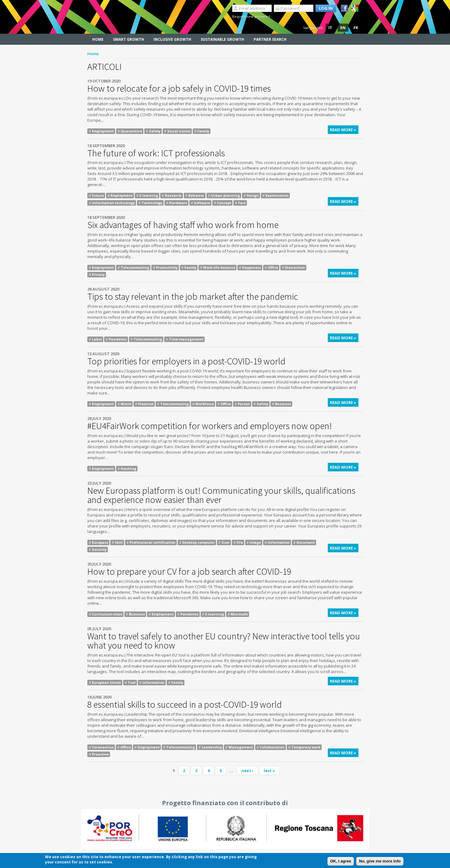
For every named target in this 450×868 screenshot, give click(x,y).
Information (279, 542)
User (226, 542)
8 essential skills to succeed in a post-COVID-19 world (185, 704)
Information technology (113, 203)
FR (356, 28)
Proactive (100, 754)
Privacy (98, 274)
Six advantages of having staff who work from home (183, 225)
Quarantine (131, 131)
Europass (100, 542)
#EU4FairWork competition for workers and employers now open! (210, 426)
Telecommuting (135, 267)
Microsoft (239, 614)
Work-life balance (219, 267)
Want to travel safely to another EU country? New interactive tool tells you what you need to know (224, 641)
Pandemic (118, 339)
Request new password (251, 16)
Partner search (270, 39)
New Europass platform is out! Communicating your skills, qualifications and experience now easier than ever (221, 495)
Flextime (146, 404)
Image (255, 542)
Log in (326, 8)
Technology (152, 203)
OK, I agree (341, 861)
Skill (119, 542)
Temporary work (306, 747)
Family (203, 131)
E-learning (149, 195)
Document (306, 542)
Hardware (178, 203)
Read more (344, 130)
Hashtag (129, 468)
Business (283, 404)
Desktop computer (199, 542)
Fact (242, 203)
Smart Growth (129, 39)
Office (273, 267)
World (126, 404)
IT (330, 28)
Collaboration (272, 747)
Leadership (212, 747)
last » (269, 771)
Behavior (196, 195)
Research (173, 195)
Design (253, 195)
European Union (106, 682)
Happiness (251, 267)
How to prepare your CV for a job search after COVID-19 (189, 571)
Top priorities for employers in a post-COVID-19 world (186, 361)
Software (202, 203)
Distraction (295, 267)
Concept (224, 203)
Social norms (179, 131)
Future (98, 195)
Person (244, 404)
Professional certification (153, 542)
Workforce (205, 404)
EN (343, 28)
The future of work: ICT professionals (156, 153)
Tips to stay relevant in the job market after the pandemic (193, 296)
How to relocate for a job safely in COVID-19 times (179, 88)
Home (98, 39)
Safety (155, 131)
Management (241, 747)
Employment (103, 131)
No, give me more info (380, 861)
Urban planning (225, 195)
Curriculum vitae (107, 614)
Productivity (167, 267)
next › (248, 771)
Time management (186, 339)
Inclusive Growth (172, 39)
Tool (132, 682)
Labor (97, 339)
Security (99, 549)
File (240, 542)
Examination (277, 195)
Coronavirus (103, 747)
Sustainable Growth (222, 39)
